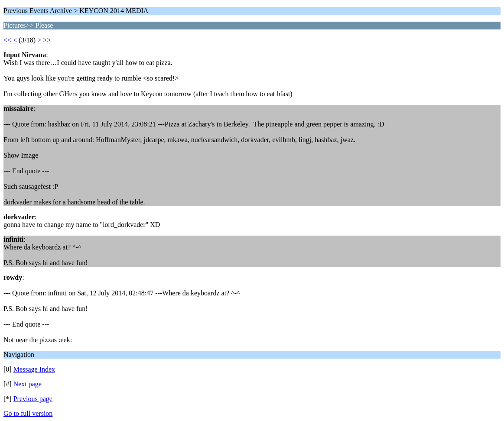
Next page (28, 384)
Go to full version (28, 413)
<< (7, 40)
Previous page (33, 399)
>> (47, 40)
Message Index (34, 369)
